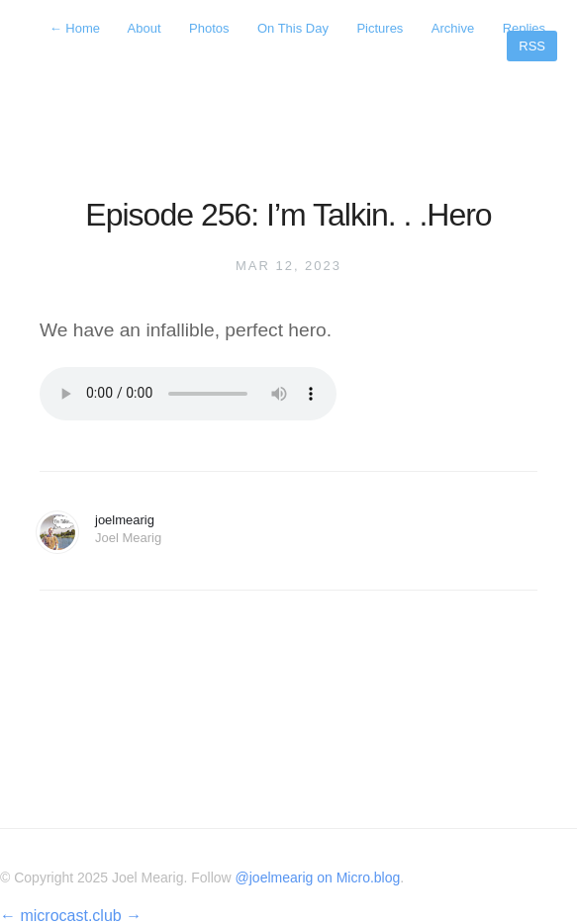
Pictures (380, 28)
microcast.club (70, 916)
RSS (532, 46)
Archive (453, 28)
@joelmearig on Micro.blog (318, 878)
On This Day (293, 28)
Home (77, 28)
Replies (524, 28)
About (144, 28)
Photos (209, 28)
